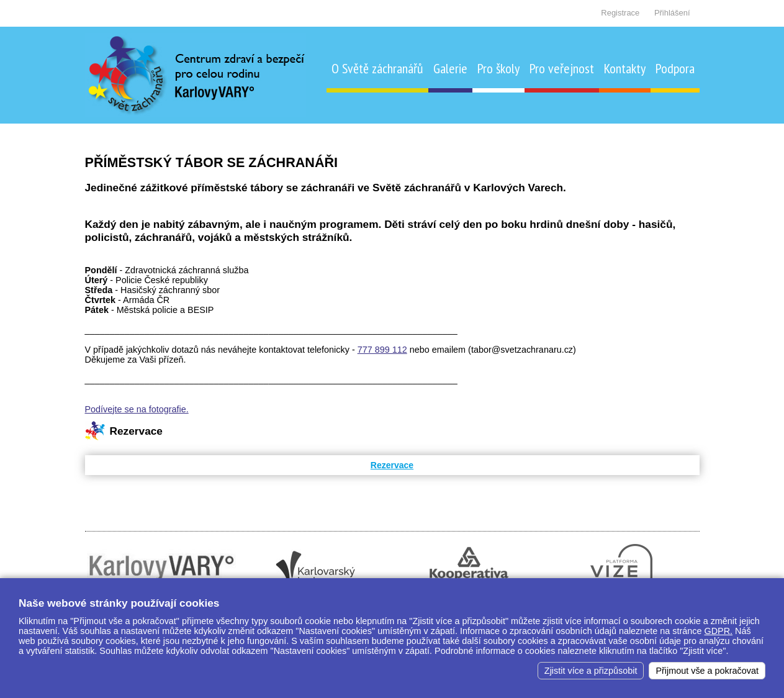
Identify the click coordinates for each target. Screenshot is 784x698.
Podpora (675, 68)
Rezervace (392, 465)
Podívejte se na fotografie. (137, 409)
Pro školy (498, 68)
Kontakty (625, 68)
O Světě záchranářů (377, 68)
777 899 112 (382, 350)
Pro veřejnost (562, 68)
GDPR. (719, 631)
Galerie (450, 68)
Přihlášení (672, 13)
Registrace (620, 13)
